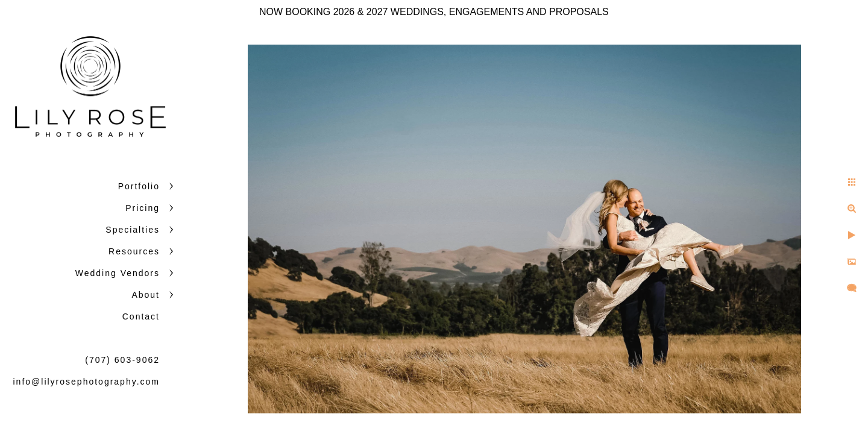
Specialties (133, 230)
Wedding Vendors (118, 273)
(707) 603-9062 (122, 360)
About (146, 295)
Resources (134, 251)
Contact (141, 316)
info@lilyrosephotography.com (87, 382)
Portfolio (139, 186)
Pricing (143, 208)
